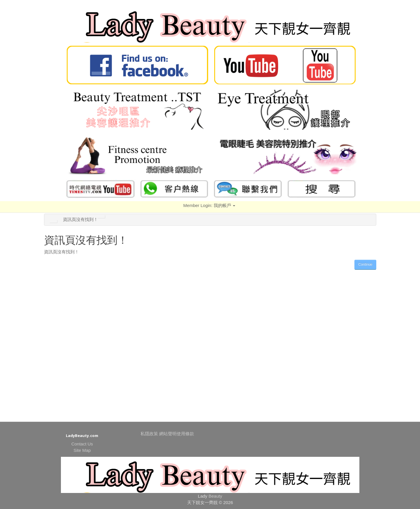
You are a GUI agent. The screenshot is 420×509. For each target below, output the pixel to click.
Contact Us (82, 444)
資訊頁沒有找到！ (80, 219)
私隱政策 (149, 434)
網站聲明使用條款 (177, 434)
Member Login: (209, 205)
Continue (365, 264)
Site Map (82, 450)
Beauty (216, 496)
